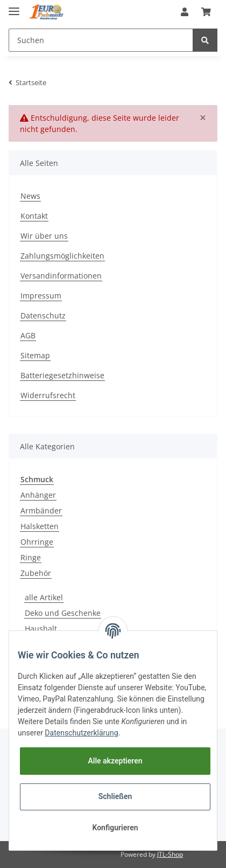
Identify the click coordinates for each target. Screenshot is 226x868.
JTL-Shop (170, 854)
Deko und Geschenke (63, 613)
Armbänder (41, 511)
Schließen (115, 796)
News (30, 196)
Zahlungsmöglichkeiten (62, 256)
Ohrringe (37, 542)
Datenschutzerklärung (81, 733)
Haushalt (41, 629)
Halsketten (40, 526)
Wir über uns (44, 236)
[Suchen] (101, 40)
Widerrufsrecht (48, 395)
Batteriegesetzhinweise (62, 375)
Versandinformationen (61, 276)
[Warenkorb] (206, 12)
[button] (185, 12)
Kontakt (34, 216)
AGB (28, 335)
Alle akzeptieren (115, 761)
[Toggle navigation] (14, 7)
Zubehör (36, 573)
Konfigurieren (115, 828)
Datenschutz (43, 315)
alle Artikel (44, 597)
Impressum (41, 296)
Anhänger (38, 495)
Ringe (31, 557)
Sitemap (35, 355)
